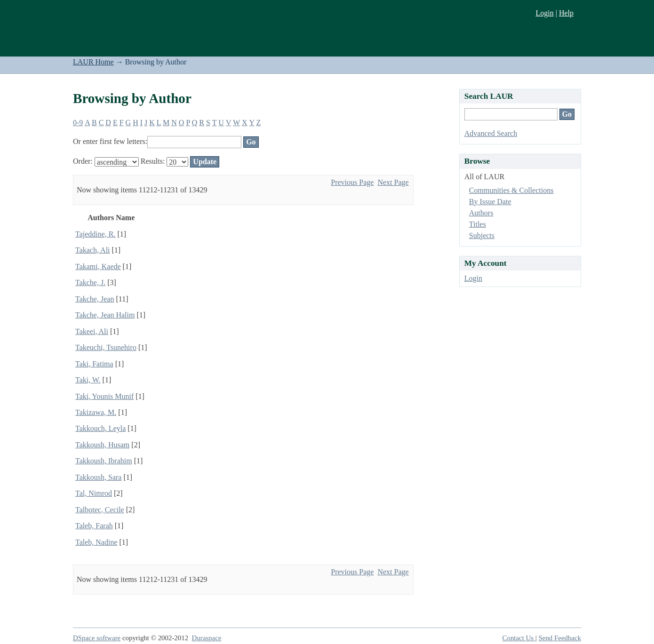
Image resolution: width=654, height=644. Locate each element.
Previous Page (352, 182)
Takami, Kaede (98, 266)
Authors (481, 213)
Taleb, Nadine (96, 542)
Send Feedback (560, 638)
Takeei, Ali (92, 331)
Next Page (393, 182)
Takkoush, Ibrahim (104, 461)
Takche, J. (90, 282)
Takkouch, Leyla (100, 428)
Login (544, 13)
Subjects (482, 235)
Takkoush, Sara (98, 477)
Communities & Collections (511, 190)
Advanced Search (491, 133)
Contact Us (519, 638)
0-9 (78, 123)
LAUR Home (93, 62)
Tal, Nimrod (94, 493)
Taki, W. (88, 380)
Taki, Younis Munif (104, 396)
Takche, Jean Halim (105, 315)
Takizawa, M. (96, 412)
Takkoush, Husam (102, 445)
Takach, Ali (93, 250)
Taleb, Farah (94, 526)
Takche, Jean (95, 299)
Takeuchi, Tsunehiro (106, 347)
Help (566, 13)
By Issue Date (490, 202)
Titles (478, 224)
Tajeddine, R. (96, 234)
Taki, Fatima (94, 364)
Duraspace (207, 638)
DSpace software (97, 638)
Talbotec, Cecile (100, 510)
